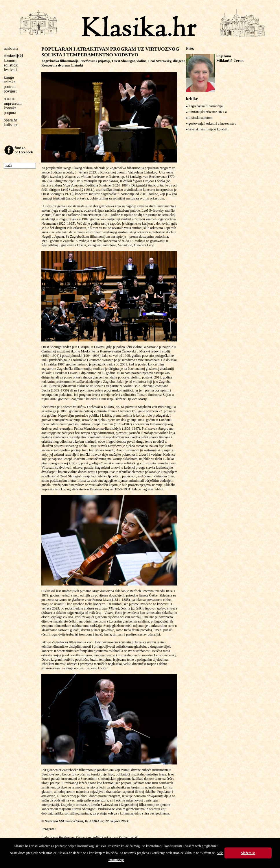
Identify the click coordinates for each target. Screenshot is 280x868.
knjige (9, 77)
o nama (10, 99)
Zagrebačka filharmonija (206, 106)
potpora (10, 113)
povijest (10, 91)
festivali (10, 70)
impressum (13, 103)
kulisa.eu (11, 125)
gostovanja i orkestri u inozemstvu (212, 123)
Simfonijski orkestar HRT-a (208, 112)
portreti (10, 87)
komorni (11, 61)
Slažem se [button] (248, 853)
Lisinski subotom (201, 118)
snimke (10, 82)
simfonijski (13, 56)
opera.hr (10, 120)
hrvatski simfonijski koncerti (209, 129)
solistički (11, 65)
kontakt (10, 108)
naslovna (11, 48)
